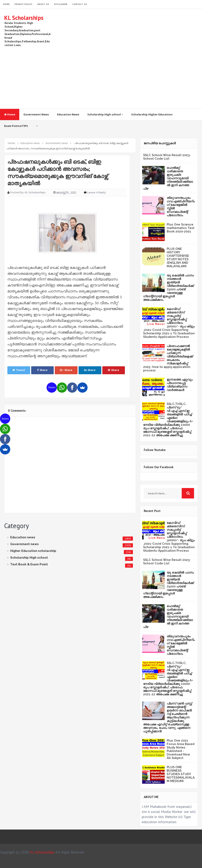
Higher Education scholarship (33, 551)
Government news (25, 544)
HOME (6, 4)
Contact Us (80, 4)
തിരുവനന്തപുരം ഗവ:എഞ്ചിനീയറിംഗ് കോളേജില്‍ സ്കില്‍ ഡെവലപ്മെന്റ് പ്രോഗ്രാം (181, 207)
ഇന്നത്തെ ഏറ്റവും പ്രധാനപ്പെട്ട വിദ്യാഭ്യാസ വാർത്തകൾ (180, 385)
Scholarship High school (105, 114)
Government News (36, 114)
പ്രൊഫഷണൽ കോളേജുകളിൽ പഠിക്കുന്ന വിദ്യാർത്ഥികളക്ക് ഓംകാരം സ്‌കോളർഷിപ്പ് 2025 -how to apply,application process (168, 358)
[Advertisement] (123, 76)
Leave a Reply (96, 192)
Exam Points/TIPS (16, 126)
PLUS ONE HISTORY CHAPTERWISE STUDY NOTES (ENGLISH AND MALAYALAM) (178, 258)
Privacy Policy (23, 4)
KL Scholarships (24, 18)
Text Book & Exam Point (29, 564)
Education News (68, 114)
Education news (23, 537)
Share (42, 370)
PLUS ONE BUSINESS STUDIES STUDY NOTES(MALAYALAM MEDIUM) (181, 774)
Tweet (19, 370)
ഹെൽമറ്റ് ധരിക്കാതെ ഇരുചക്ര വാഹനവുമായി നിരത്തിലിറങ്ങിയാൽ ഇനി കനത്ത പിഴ (168, 178)
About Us (43, 4)
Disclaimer (61, 4)
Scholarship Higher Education (152, 114)
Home (10, 114)
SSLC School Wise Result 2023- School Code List (167, 157)
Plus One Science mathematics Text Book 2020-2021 (181, 228)
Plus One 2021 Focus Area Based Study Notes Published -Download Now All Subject (181, 749)
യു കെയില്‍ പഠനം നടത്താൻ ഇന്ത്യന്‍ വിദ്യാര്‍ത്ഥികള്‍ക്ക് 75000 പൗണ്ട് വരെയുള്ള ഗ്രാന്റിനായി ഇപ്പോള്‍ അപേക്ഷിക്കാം (168, 288)
